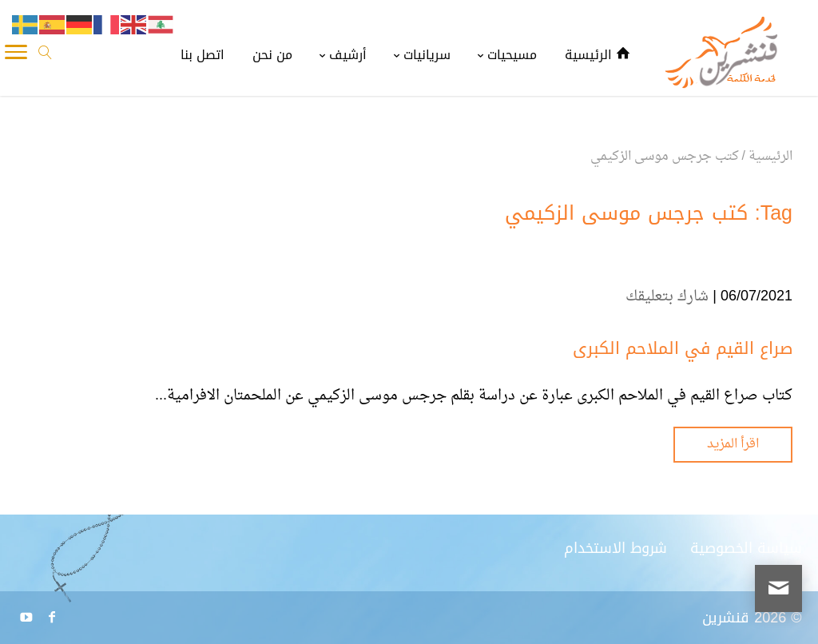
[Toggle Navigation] (16, 56)
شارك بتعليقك (667, 297)
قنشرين (726, 618)
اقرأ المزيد (733, 444)
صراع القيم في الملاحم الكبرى (683, 348)
